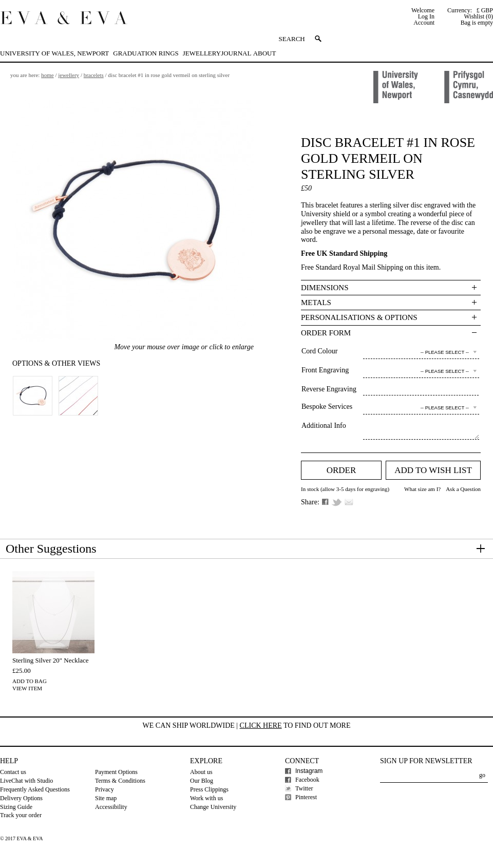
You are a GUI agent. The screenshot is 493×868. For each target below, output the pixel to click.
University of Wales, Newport (54, 53)
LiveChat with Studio (26, 781)
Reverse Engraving (329, 389)
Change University (213, 807)
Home (47, 75)
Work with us (206, 798)
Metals (316, 303)
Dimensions (325, 288)
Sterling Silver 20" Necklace (51, 660)
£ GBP (485, 10)
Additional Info (324, 426)
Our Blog (202, 781)
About (265, 53)
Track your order (21, 815)
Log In (426, 16)
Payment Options (116, 772)
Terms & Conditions (120, 781)
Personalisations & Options (359, 317)
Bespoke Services (327, 407)
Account (424, 23)
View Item (27, 688)
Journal (236, 53)
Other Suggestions (51, 549)
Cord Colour (319, 351)
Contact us (13, 772)
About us (201, 772)
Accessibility (111, 807)
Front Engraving (325, 370)
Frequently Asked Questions (35, 789)
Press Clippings (209, 789)
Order (342, 470)
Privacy (105, 789)
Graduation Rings (146, 53)
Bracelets (94, 75)
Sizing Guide (16, 807)
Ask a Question (463, 489)
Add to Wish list (433, 470)
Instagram (309, 771)
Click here (261, 725)
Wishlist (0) (478, 16)
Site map (106, 798)
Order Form (326, 333)
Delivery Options (21, 798)
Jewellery (202, 53)
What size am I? (422, 489)
